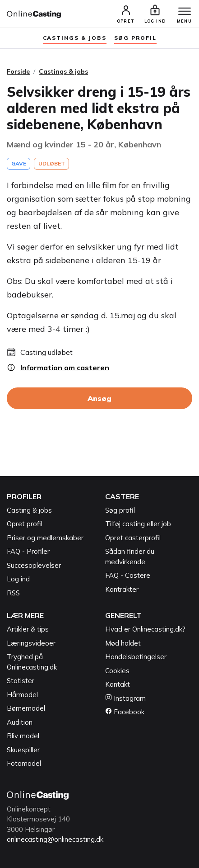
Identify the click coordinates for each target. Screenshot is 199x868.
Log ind (18, 579)
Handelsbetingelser (136, 657)
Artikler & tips (28, 629)
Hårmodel (22, 695)
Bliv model (23, 736)
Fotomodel (24, 763)
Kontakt (118, 684)
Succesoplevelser (34, 565)
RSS (13, 593)
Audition (20, 722)
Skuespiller (23, 750)
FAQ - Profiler (28, 551)
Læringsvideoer (31, 643)
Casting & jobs (29, 510)
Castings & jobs (75, 38)
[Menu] (185, 12)
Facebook (125, 712)
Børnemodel (26, 708)
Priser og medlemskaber (45, 538)
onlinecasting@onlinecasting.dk (55, 839)
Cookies (117, 671)
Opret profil (25, 524)
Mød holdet (123, 643)
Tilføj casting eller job (138, 524)
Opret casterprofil (133, 538)
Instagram (125, 698)
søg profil (135, 38)
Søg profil (120, 510)
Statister (21, 681)
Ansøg (99, 398)
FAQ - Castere (128, 575)
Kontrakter (122, 589)
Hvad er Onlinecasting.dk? (145, 629)
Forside (18, 71)
